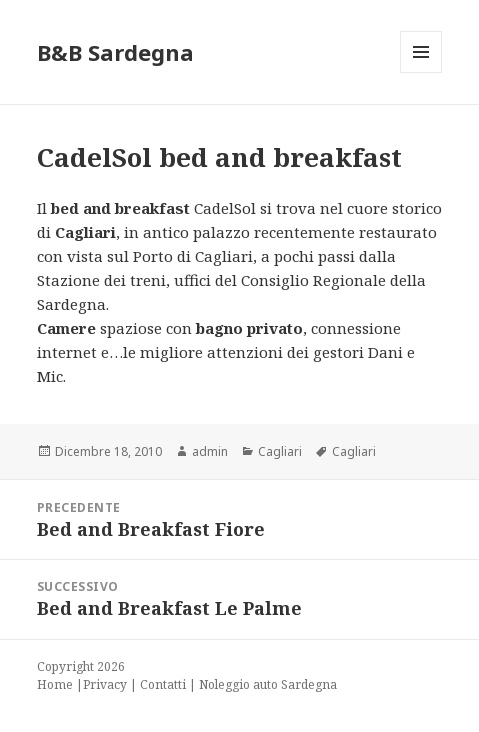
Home (55, 684)
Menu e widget (421, 72)
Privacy (105, 684)
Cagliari (280, 451)
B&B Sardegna (115, 52)
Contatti (163, 684)
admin (210, 451)
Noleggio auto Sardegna (268, 684)
